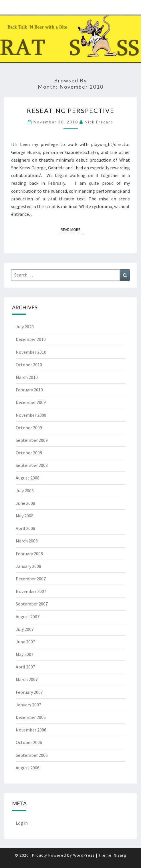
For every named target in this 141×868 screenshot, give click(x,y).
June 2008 (25, 503)
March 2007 (27, 679)
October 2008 (29, 453)
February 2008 (29, 554)
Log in (22, 823)
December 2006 (31, 717)
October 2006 (29, 742)
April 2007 (25, 667)
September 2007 (32, 604)
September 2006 (32, 755)
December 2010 (31, 339)
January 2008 (28, 566)
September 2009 (32, 440)
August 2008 (28, 478)
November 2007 (31, 591)
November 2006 (31, 730)
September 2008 (32, 465)
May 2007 (25, 654)
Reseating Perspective (71, 110)
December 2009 (31, 402)
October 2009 (29, 428)
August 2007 (28, 617)
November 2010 (31, 352)
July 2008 (25, 491)
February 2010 (29, 390)
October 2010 (29, 365)
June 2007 (25, 642)
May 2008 (25, 516)
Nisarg (120, 855)
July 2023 (25, 327)
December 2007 (31, 579)
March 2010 (27, 377)
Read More (72, 229)
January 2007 (28, 705)
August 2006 (28, 768)
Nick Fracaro (99, 122)
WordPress (84, 855)
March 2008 (27, 541)
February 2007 (29, 692)
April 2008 (25, 528)
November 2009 (31, 415)
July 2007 (25, 629)
